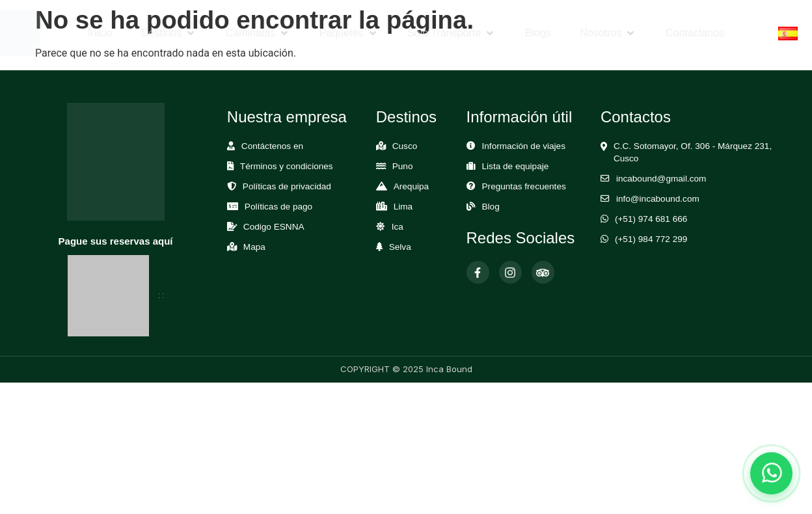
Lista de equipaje (516, 166)
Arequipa (411, 186)
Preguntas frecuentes (524, 186)
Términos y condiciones (287, 166)
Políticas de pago (278, 207)
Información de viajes (524, 146)
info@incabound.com (658, 199)
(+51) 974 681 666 (651, 219)
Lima (403, 207)
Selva (400, 247)
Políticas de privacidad (287, 186)
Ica (398, 227)
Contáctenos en (272, 146)
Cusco (405, 146)
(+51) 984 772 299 (651, 239)
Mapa (254, 247)
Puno (403, 166)
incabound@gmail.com (661, 179)
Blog (491, 207)
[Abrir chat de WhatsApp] (771, 473)
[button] (169, 33)
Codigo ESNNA (274, 227)
